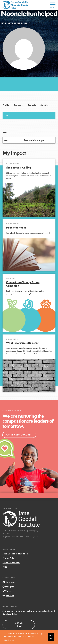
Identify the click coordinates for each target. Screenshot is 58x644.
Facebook (9, 582)
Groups (19, 105)
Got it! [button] (51, 637)
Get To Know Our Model (19, 435)
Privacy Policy (9, 558)
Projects (32, 105)
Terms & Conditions (11, 563)
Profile (6, 105)
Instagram (9, 587)
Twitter (7, 591)
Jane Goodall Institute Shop (15, 554)
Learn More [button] (9, 640)
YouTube (8, 596)
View (7, 115)
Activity (44, 105)
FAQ (5, 567)
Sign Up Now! (19, 625)
